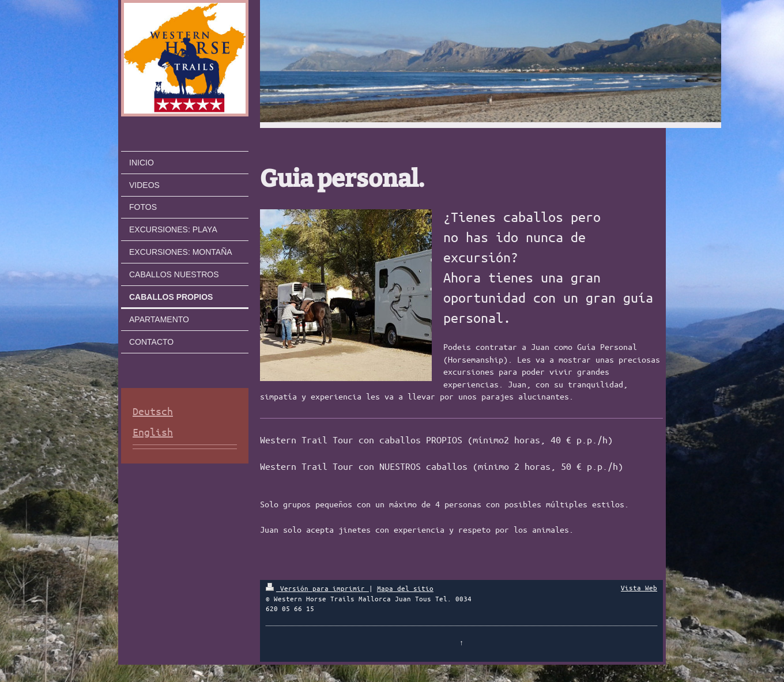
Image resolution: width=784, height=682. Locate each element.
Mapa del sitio (405, 588)
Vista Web (639, 587)
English (153, 432)
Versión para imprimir (317, 588)
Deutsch (153, 411)
